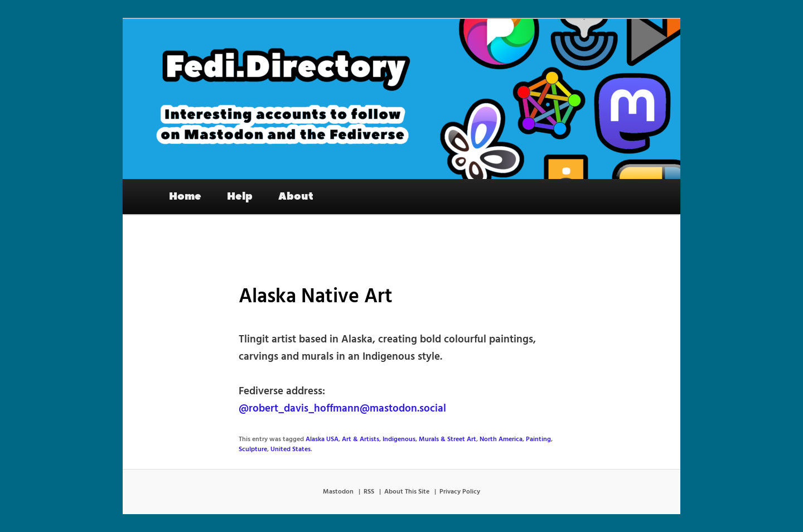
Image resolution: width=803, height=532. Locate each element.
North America (501, 439)
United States (291, 449)
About (296, 196)
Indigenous (399, 439)
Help (240, 196)
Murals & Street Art (448, 439)
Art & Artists (361, 439)
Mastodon (338, 492)
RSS (369, 492)
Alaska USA (322, 439)
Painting (538, 439)
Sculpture (253, 449)
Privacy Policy (460, 492)
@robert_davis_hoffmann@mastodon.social (342, 409)
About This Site (407, 492)
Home (185, 196)
